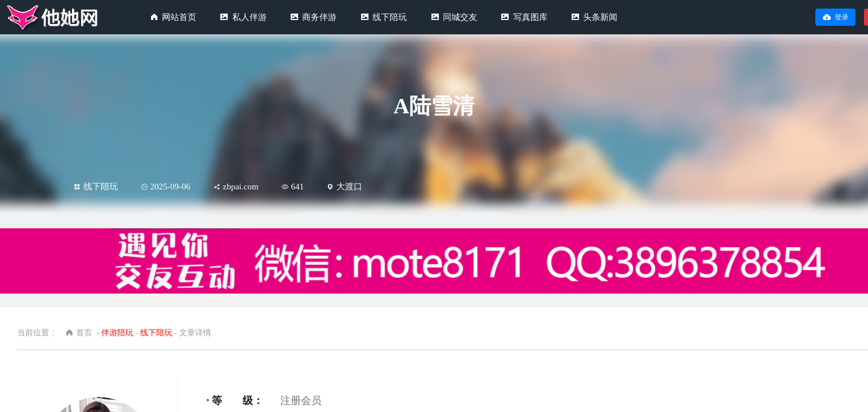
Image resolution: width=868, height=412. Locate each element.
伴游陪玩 (117, 333)
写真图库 (530, 17)
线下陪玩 (390, 17)
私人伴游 (249, 17)
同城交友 (460, 17)
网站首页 (179, 17)
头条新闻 (600, 17)
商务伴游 (319, 17)
